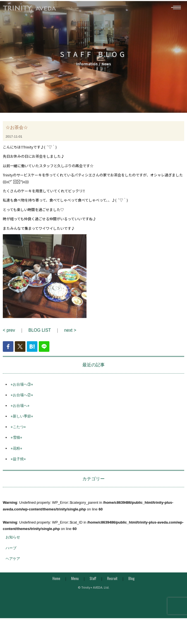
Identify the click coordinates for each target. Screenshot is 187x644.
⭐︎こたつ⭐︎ (18, 435)
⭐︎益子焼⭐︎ (18, 467)
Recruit (112, 586)
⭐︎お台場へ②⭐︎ (22, 403)
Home (56, 586)
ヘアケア (13, 567)
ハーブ (11, 556)
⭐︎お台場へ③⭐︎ (22, 392)
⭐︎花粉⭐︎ (16, 456)
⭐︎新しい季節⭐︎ (22, 424)
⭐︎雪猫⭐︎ (16, 446)
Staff (93, 586)
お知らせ (13, 545)
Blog (131, 586)
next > (70, 338)
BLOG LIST (40, 338)
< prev (9, 338)
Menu (75, 586)
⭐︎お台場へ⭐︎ (20, 414)
